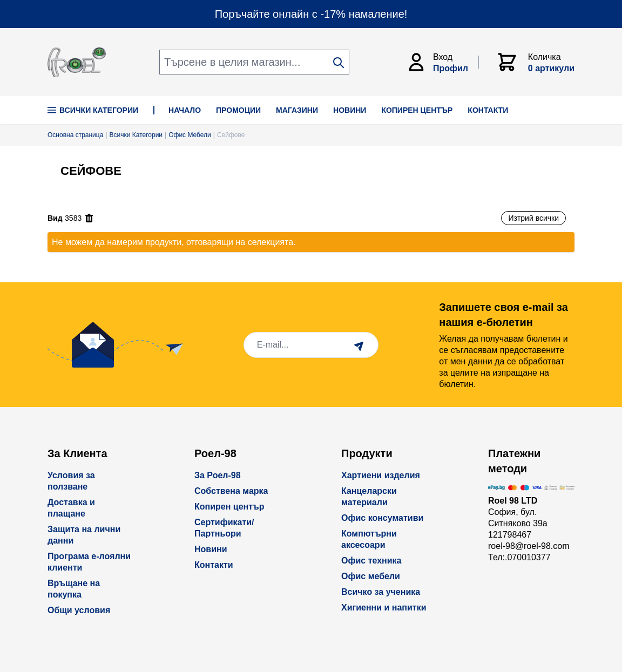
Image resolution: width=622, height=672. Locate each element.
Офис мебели (371, 576)
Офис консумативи (382, 518)
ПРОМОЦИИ (238, 110)
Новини (211, 549)
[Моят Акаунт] (442, 62)
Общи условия (79, 610)
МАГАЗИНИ (297, 110)
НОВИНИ (350, 110)
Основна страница (75, 135)
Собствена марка (231, 491)
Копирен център (229, 507)
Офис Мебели (190, 135)
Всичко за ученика (381, 592)
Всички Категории (93, 110)
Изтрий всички (533, 218)
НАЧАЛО (185, 110)
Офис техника (371, 561)
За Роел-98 (218, 475)
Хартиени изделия (381, 475)
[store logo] (77, 62)
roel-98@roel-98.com (529, 546)
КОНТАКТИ (488, 110)
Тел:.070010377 (519, 557)
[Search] (339, 63)
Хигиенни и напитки (384, 607)
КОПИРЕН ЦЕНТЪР (417, 110)
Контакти (214, 565)
